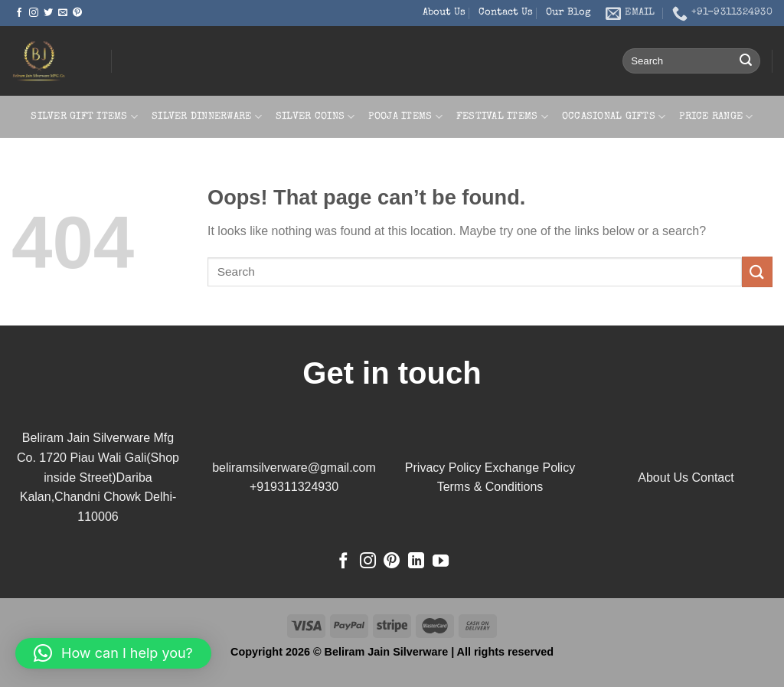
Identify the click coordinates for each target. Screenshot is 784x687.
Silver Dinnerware (207, 117)
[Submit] (746, 61)
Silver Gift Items (84, 117)
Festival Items (502, 117)
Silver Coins (315, 117)
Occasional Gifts (614, 117)
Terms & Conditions (490, 487)
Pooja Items (405, 117)
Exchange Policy (530, 468)
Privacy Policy (443, 468)
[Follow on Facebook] (19, 13)
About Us (444, 13)
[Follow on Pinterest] (77, 13)
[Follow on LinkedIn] (416, 562)
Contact (713, 478)
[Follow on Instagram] (34, 13)
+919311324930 (294, 487)
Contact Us (506, 13)
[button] (113, 653)
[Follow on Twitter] (48, 13)
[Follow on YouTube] (441, 562)
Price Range (716, 117)
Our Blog (568, 13)
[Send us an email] (63, 13)
